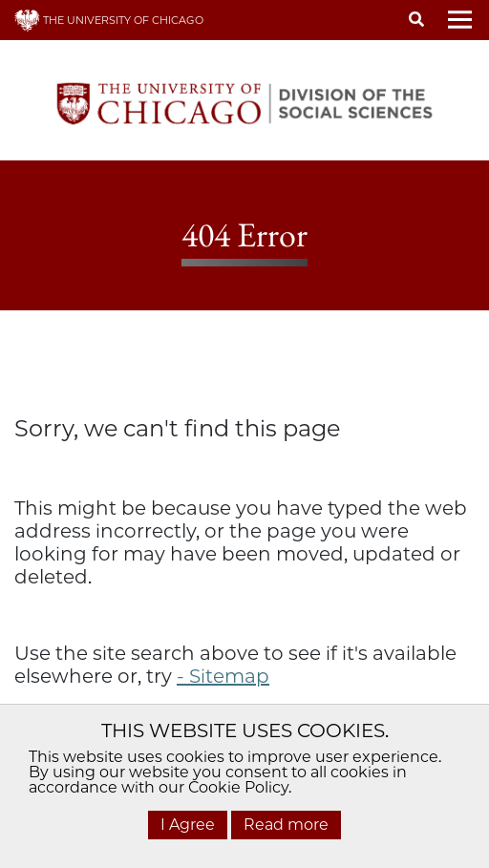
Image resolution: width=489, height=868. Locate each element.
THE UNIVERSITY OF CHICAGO (109, 20)
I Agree (188, 825)
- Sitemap (223, 676)
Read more (286, 825)
